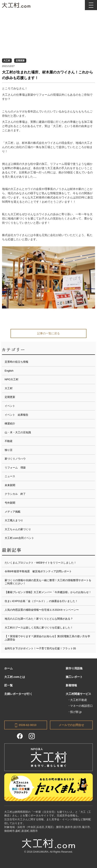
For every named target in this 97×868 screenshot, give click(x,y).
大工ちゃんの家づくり (18, 529)
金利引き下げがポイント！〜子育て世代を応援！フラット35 (40, 648)
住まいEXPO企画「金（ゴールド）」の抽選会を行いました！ (41, 601)
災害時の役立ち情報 (16, 362)
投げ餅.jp (76, 712)
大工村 (7, 60)
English (9, 371)
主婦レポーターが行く (18, 694)
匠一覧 (8, 685)
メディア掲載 (13, 512)
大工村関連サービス (78, 694)
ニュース (10, 476)
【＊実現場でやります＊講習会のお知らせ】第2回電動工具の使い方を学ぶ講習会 (47, 638)
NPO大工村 (12, 379)
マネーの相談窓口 (81, 706)
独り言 (9, 450)
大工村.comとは (15, 677)
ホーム (8, 668)
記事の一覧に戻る (48, 333)
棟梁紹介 (10, 423)
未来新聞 (10, 485)
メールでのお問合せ (71, 725)
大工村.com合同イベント (19, 538)
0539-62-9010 (26, 725)
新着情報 (71, 685)
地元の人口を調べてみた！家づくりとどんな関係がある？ (39, 619)
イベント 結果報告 (16, 415)
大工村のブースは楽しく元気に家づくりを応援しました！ (39, 628)
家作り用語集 (74, 668)
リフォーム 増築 (15, 468)
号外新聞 (10, 503)
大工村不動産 (79, 700)
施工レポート (74, 677)
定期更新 (20, 60)
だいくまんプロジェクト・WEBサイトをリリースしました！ (41, 563)
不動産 (9, 441)
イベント (10, 406)
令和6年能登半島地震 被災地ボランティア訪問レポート (38, 571)
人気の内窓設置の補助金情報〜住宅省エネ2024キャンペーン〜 (42, 610)
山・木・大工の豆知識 (18, 432)
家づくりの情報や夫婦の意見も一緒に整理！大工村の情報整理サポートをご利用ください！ (48, 582)
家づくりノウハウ (15, 459)
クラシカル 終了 (15, 494)
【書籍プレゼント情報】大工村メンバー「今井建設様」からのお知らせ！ (48, 592)
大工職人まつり (14, 520)
